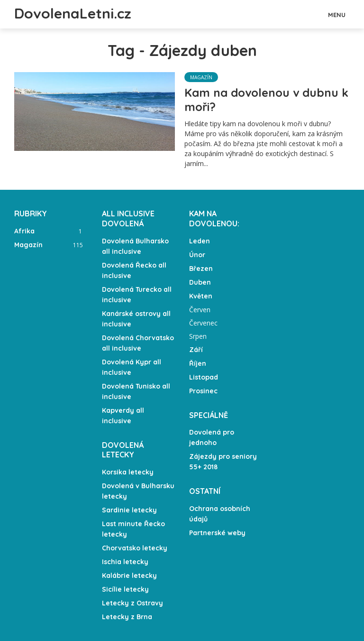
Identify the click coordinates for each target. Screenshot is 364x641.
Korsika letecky (128, 472)
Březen (201, 269)
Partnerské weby (217, 533)
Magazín (201, 77)
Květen (201, 296)
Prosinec (203, 391)
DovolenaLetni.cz (73, 13)
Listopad (204, 377)
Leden (200, 241)
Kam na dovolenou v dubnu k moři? (266, 100)
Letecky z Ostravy (132, 603)
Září (196, 350)
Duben (200, 282)
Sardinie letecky (129, 510)
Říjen (198, 363)
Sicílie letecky (125, 589)
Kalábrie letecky (129, 576)
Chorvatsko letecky (135, 548)
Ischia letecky (125, 562)
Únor (197, 255)
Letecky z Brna (127, 617)
